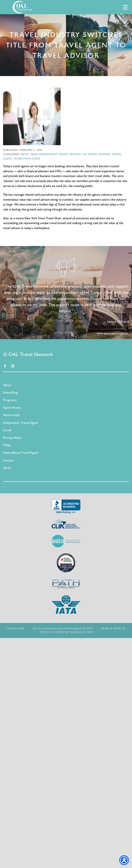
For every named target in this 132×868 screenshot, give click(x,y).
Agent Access (12, 408)
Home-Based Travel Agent (21, 453)
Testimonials (12, 415)
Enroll (7, 430)
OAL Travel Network (22, 7)
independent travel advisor (60, 154)
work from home (27, 159)
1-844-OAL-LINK (15, 629)
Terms (7, 468)
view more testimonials (112, 334)
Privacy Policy (12, 438)
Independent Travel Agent (21, 423)
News (25, 154)
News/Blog (10, 393)
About (7, 385)
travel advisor (99, 154)
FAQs (7, 445)
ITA (85, 154)
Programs (10, 400)
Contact (8, 461)
